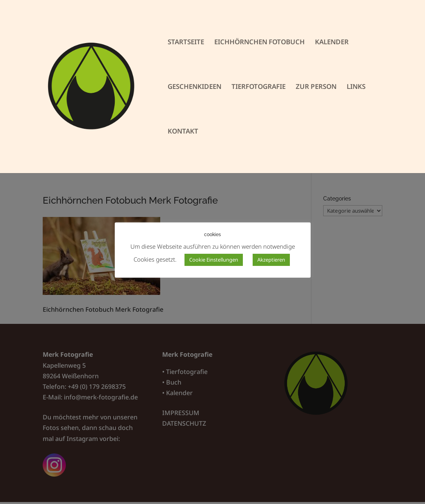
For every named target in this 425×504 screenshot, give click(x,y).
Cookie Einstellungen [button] (214, 260)
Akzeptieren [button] (271, 260)
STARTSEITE (186, 43)
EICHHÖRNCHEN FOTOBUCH (260, 43)
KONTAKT (183, 132)
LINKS (356, 87)
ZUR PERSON (316, 87)
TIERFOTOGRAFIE (259, 87)
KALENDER (332, 43)
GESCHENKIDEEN (194, 87)
